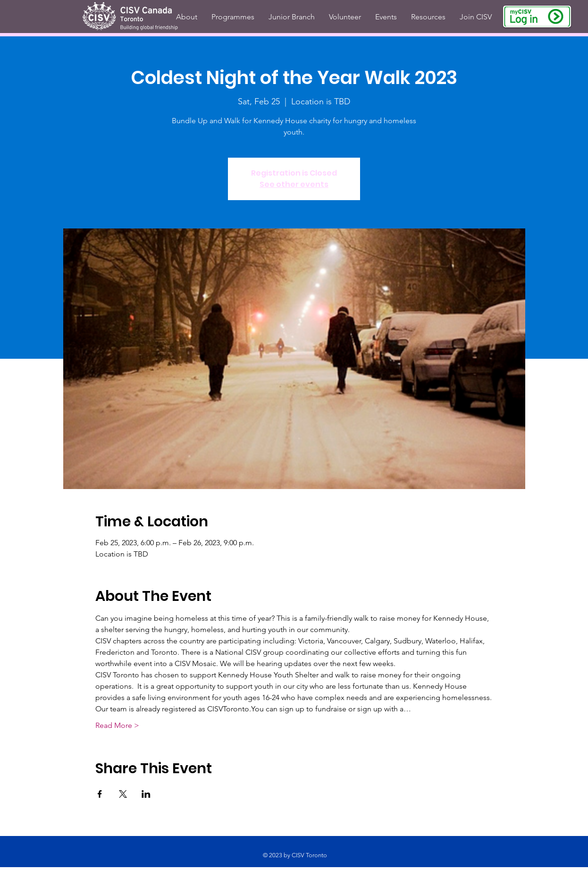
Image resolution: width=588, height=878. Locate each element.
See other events (294, 184)
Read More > (117, 725)
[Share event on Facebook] (100, 794)
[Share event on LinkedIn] (146, 794)
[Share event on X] (123, 794)
